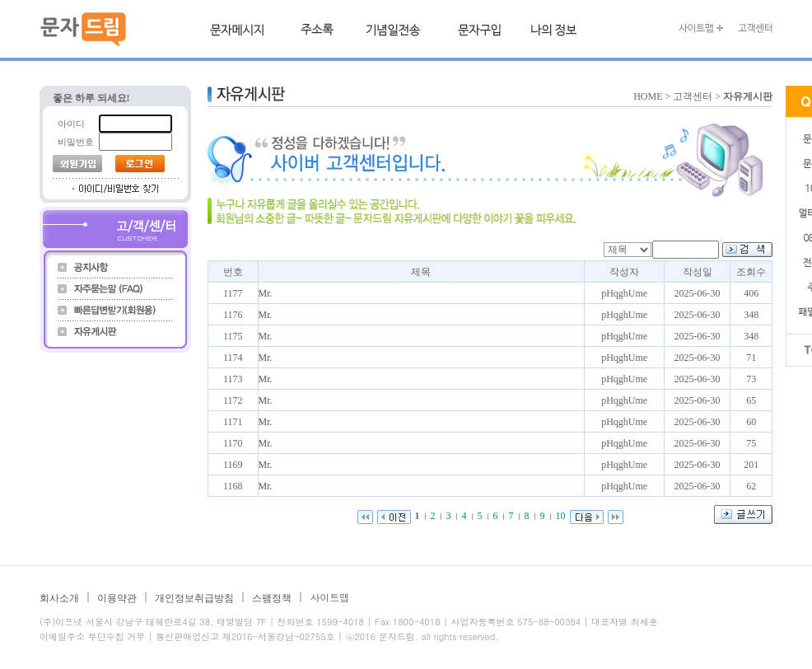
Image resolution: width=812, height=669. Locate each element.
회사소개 (59, 598)
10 (561, 516)
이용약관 (117, 598)
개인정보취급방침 (194, 598)
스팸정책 (272, 598)
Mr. (266, 293)
